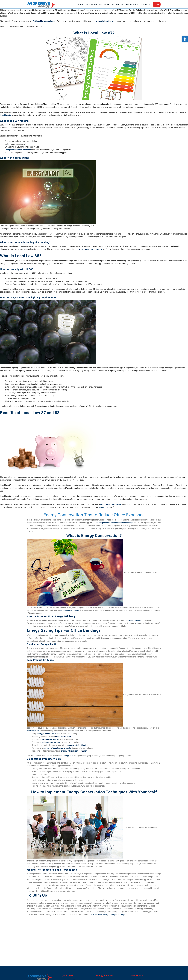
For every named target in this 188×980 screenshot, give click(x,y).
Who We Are (105, 4)
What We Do (91, 4)
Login (157, 4)
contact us (104, 507)
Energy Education (130, 4)
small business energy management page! (107, 915)
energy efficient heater (78, 745)
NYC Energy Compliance (111, 504)
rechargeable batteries (52, 742)
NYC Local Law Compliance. (44, 21)
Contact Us (146, 4)
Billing (116, 4)
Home (81, 4)
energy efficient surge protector (58, 748)
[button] (185, 39)
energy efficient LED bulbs (48, 734)
